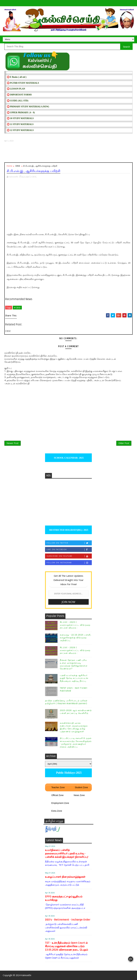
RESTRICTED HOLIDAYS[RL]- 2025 (68, 530)
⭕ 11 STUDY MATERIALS (20, 124)
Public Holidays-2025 (68, 773)
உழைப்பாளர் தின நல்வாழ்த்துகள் (65, 877)
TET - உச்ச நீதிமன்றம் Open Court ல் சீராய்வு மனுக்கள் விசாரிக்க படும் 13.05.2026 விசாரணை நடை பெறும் (67, 946)
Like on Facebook (69, 550)
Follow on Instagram (69, 563)
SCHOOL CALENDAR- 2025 (68, 458)
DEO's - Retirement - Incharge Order (68, 920)
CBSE (18, 166)
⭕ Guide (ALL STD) (18, 101)
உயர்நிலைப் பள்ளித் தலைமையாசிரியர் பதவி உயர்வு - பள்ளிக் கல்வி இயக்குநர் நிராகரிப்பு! (67, 854)
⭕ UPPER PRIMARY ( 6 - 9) (21, 113)
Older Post (124, 443)
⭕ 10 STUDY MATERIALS (20, 118)
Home (10, 166)
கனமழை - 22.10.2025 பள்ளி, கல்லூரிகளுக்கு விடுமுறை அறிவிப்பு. (76, 638)
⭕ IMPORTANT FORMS (19, 95)
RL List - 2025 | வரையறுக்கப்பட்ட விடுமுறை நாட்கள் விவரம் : (75, 625)
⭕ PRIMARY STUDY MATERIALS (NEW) (28, 107)
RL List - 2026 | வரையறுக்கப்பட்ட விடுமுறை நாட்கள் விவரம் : (75, 650)
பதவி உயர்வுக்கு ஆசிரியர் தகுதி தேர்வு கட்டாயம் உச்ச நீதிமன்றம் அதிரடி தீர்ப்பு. (74, 678)
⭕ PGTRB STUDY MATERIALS (23, 83)
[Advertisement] (69, 152)
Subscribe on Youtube (69, 556)
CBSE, (34, 177)
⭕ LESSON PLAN (16, 89)
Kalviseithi (26, 975)
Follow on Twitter (69, 543)
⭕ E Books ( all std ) (17, 77)
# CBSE (17, 308)
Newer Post (13, 443)
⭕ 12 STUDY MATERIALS (20, 130)
